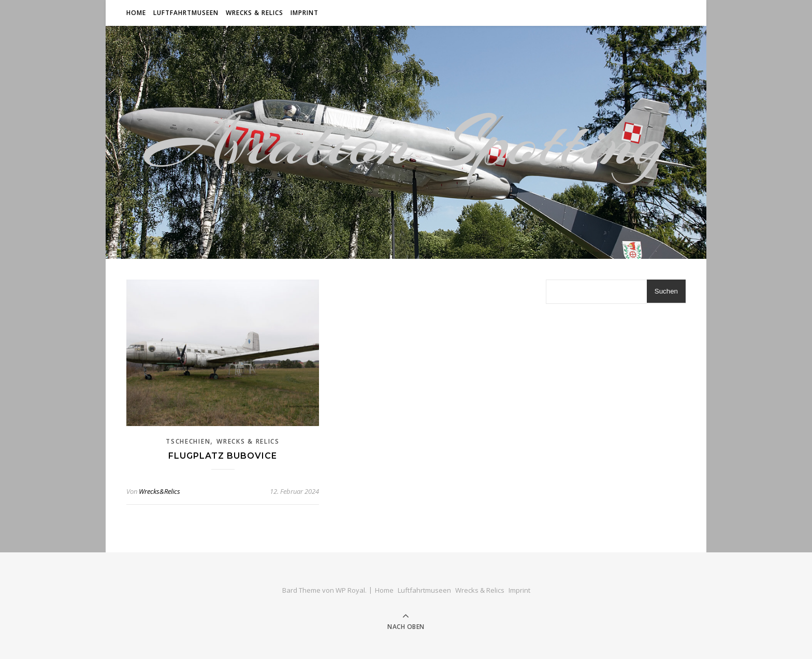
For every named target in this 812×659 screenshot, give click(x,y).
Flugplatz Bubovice (223, 456)
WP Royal (350, 590)
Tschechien (188, 441)
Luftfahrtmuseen (186, 13)
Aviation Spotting (406, 142)
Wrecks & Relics (255, 13)
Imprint (304, 13)
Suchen (666, 291)
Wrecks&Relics (160, 491)
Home (136, 13)
